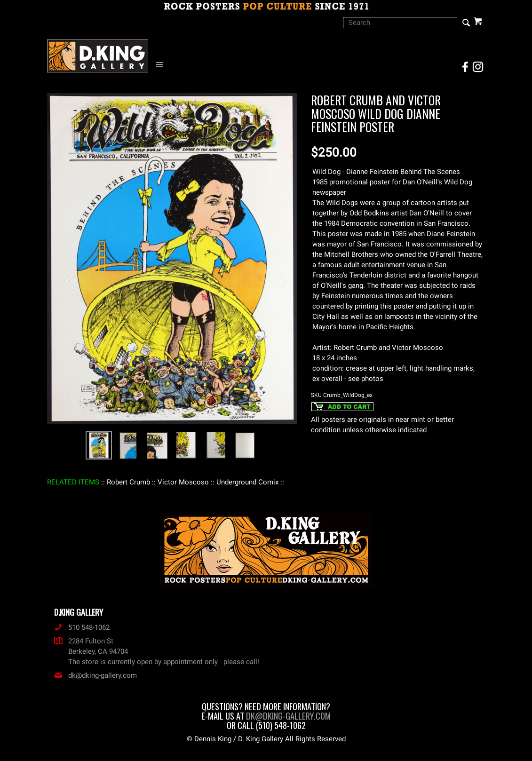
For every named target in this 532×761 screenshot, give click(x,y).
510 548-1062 (82, 627)
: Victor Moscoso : (183, 482)
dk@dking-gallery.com (95, 675)
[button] (66, 276)
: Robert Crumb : (128, 482)
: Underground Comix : (247, 482)
